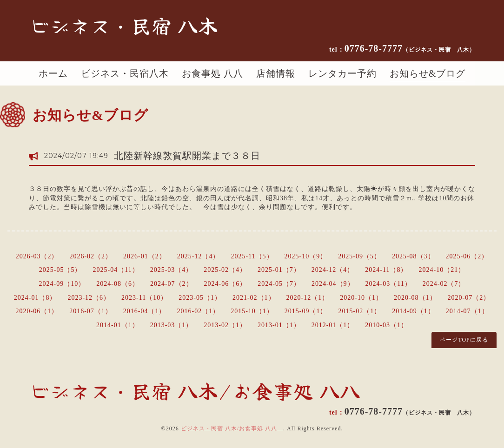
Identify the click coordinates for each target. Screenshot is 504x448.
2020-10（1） (361, 298)
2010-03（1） (386, 325)
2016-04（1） (145, 311)
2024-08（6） (118, 284)
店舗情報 (276, 73)
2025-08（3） (413, 256)
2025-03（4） (172, 270)
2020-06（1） (37, 311)
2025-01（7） (279, 270)
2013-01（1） (279, 325)
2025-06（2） (467, 256)
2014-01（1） (118, 325)
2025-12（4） (199, 256)
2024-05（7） (279, 284)
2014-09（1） (413, 311)
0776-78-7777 (410, 48)
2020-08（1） (415, 298)
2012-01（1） (333, 325)
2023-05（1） (200, 298)
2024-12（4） (333, 270)
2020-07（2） (469, 298)
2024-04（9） (333, 284)
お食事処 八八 (212, 73)
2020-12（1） (308, 298)
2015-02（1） (360, 311)
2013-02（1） (225, 325)
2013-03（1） (172, 325)
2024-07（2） (172, 284)
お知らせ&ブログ (428, 73)
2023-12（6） (89, 298)
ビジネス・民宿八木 (125, 73)
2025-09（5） (359, 256)
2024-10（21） (442, 270)
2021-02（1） (254, 298)
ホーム (53, 73)
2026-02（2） (91, 256)
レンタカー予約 (342, 73)
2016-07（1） (91, 311)
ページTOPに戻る (464, 340)
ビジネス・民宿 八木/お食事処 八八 (232, 428)
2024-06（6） (225, 284)
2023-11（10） (144, 298)
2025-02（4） (225, 270)
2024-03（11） (388, 284)
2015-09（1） (306, 311)
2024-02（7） (444, 284)
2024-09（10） (62, 284)
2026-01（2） (145, 256)
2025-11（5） (252, 256)
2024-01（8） (35, 298)
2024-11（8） (386, 270)
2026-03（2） (37, 256)
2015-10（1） (252, 311)
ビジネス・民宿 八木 (124, 25)
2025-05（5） (60, 270)
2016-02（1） (198, 311)
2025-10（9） (306, 256)
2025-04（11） (116, 270)
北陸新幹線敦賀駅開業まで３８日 (187, 156)
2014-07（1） (467, 311)
